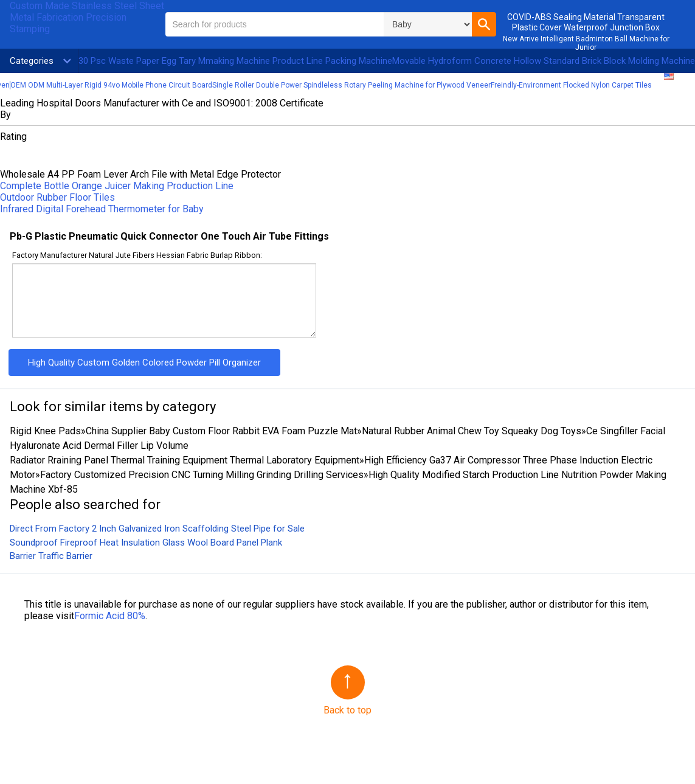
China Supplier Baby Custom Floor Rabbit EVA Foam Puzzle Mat (221, 431)
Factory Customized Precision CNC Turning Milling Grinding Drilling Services (202, 475)
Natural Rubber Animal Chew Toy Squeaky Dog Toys (472, 431)
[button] (484, 24)
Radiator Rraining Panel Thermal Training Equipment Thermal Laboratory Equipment (185, 460)
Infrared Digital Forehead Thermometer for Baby (102, 209)
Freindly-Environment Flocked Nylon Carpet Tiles (571, 85)
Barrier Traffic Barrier (51, 556)
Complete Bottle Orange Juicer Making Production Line (117, 186)
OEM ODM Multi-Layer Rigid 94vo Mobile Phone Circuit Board (111, 85)
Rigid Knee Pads (45, 431)
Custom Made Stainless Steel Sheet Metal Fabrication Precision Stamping (87, 17)
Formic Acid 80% (110, 616)
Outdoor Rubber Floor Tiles (57, 197)
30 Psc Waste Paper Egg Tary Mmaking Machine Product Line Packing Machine (235, 61)
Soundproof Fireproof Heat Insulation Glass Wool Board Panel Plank (146, 543)
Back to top (347, 710)
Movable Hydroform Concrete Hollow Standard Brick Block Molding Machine (544, 61)
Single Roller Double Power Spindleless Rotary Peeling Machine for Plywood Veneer (351, 85)
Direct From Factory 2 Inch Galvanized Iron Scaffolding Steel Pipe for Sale (157, 529)
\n (428, 24)
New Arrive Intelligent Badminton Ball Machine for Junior (586, 43)
